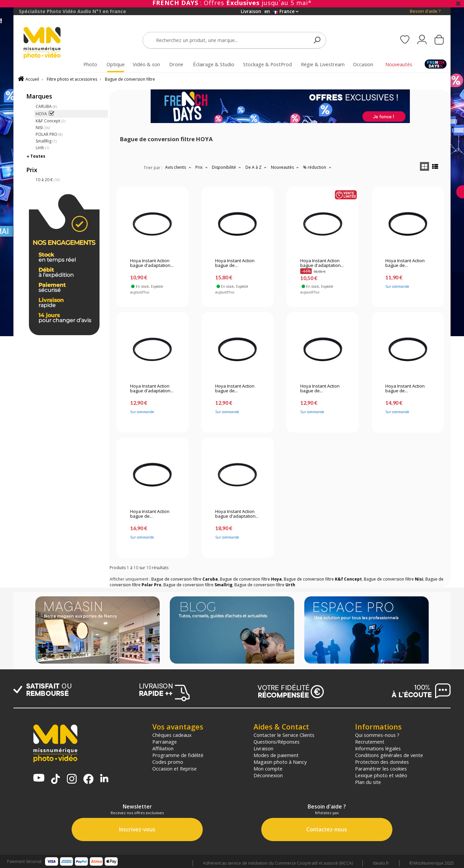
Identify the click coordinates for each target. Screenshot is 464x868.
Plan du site (368, 782)
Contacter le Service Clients (284, 735)
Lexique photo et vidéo (381, 775)
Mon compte (268, 768)
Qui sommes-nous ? (377, 735)
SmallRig (46, 141)
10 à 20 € (48, 180)
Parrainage (165, 742)
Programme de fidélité (178, 755)
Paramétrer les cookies (381, 768)
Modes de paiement (276, 755)
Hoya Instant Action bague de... (235, 263)
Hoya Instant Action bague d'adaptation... (152, 263)
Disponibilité (227, 167)
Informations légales (378, 748)
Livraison (263, 748)
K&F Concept (50, 121)
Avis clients (179, 167)
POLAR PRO (49, 134)
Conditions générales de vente (389, 755)
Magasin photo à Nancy (280, 762)
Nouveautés (286, 167)
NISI (43, 128)
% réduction (318, 167)
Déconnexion (268, 775)
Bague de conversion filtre (130, 79)
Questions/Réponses (277, 742)
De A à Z (257, 167)
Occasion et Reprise (175, 768)
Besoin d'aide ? (425, 11)
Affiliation (163, 748)
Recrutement (370, 742)
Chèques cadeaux (172, 735)
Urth (42, 148)
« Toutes (36, 156)
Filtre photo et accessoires (72, 79)
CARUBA (46, 106)
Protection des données (382, 762)
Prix (202, 167)
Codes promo (168, 762)
